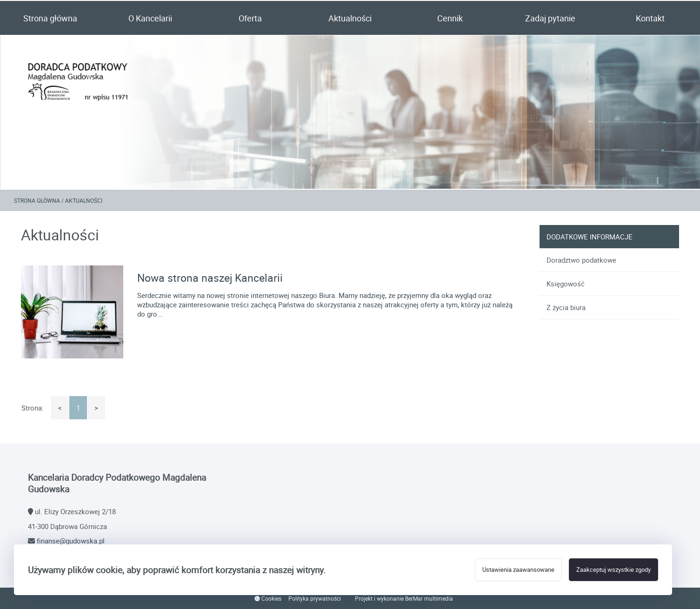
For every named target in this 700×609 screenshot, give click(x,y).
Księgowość (566, 284)
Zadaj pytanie (550, 18)
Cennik (450, 18)
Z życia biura (566, 307)
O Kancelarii (150, 18)
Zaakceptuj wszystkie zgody (613, 570)
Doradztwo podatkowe (581, 260)
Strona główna (50, 18)
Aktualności (350, 18)
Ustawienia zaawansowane (518, 570)
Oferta (250, 18)
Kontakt (650, 18)
